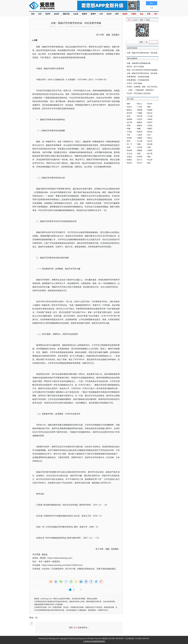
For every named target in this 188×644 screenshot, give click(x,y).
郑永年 (150, 104)
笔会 (142, 14)
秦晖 (129, 104)
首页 (33, 14)
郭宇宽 (140, 116)
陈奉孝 (140, 132)
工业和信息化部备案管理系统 (94, 641)
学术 (41, 562)
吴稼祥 (150, 150)
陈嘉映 (150, 110)
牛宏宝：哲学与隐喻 (135, 83)
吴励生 (129, 157)
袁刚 (139, 153)
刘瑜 (149, 147)
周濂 (129, 129)
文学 (101, 14)
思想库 (125, 14)
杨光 (149, 163)
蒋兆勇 (150, 144)
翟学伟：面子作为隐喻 (135, 67)
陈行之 (140, 104)
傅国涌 (140, 110)
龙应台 (129, 107)
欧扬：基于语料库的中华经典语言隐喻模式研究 (145, 70)
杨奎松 (140, 125)
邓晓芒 (150, 129)
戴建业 (140, 122)
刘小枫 (140, 141)
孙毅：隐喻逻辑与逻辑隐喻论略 (139, 63)
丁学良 (140, 107)
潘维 (149, 157)
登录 (75, 627)
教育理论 (56, 562)
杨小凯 (150, 153)
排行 (156, 14)
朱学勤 (140, 157)
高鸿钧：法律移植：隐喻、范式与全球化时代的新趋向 (147, 87)
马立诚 (150, 116)
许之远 (129, 153)
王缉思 (129, 132)
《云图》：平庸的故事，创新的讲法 (140, 90)
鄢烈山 (129, 110)
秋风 (129, 141)
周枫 (139, 144)
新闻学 (85, 14)
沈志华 (140, 119)
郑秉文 (129, 160)
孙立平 (140, 163)
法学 (40, 14)
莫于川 (140, 160)
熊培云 (150, 138)
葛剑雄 (129, 150)
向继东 (150, 119)
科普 (149, 14)
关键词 (134, 14)
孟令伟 (150, 141)
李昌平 (150, 122)
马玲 (129, 135)
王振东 (140, 135)
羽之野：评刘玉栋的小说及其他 (139, 93)
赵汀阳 (129, 122)
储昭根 (140, 150)
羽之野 (150, 160)
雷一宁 (129, 144)
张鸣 (129, 125)
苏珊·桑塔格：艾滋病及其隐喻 (138, 77)
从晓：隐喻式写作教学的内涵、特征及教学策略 (145, 53)
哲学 (117, 14)
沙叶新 (140, 147)
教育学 (93, 14)
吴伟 (129, 147)
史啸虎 (140, 138)
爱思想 (48, 6)
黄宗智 (129, 113)
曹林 (149, 107)
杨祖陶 (129, 119)
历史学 (109, 14)
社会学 (76, 14)
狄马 (149, 135)
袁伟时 (129, 138)
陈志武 (150, 113)
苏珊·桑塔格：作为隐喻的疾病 (138, 80)
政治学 (57, 14)
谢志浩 (129, 163)
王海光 (150, 125)
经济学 (48, 14)
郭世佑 (150, 132)
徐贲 (129, 116)
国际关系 (66, 14)
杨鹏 (139, 129)
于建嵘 (140, 113)
